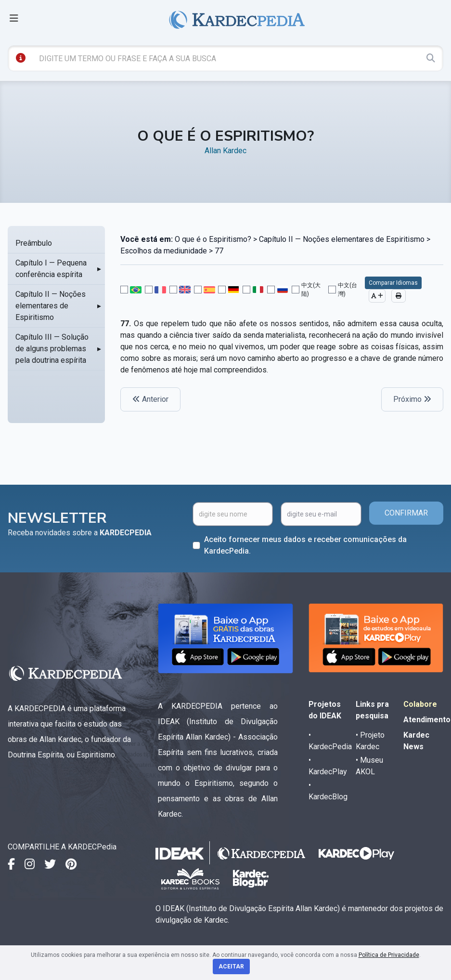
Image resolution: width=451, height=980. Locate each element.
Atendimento (427, 720)
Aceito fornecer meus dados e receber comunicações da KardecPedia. (305, 545)
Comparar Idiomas (393, 283)
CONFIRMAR (406, 513)
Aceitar (231, 967)
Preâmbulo (34, 243)
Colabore (420, 704)
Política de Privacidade (389, 955)
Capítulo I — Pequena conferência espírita (51, 269)
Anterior (150, 399)
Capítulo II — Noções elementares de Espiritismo (51, 306)
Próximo (412, 399)
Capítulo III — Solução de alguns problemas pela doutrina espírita (52, 349)
